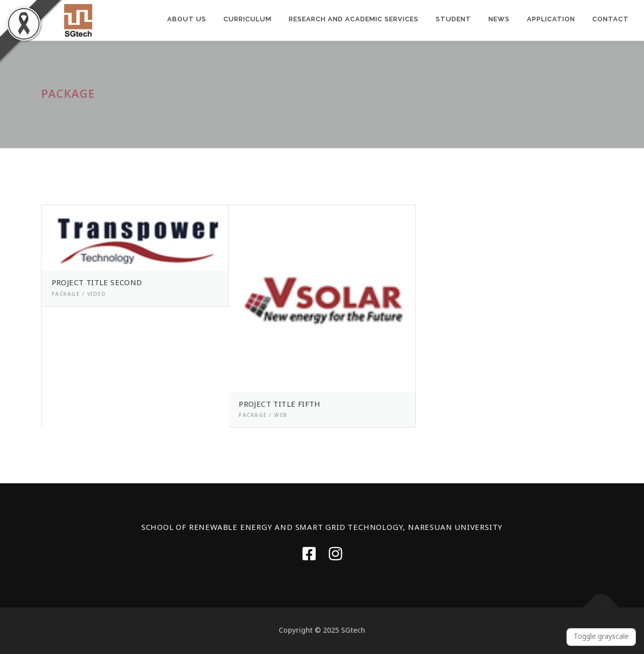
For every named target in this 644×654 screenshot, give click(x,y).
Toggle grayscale (601, 637)
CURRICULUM (248, 19)
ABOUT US (187, 19)
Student (453, 19)
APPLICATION (551, 19)
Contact (611, 19)
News (499, 19)
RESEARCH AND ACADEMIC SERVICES (354, 19)
